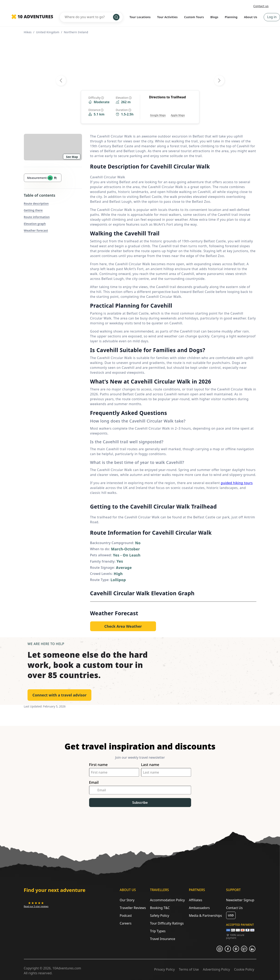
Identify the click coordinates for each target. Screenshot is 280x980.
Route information (37, 217)
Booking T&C (160, 908)
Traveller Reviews (133, 908)
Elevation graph (35, 224)
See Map (72, 157)
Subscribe (140, 803)
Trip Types (158, 931)
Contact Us (234, 908)
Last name (150, 765)
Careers (126, 923)
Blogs (214, 17)
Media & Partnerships (205, 916)
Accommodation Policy (167, 900)
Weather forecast (36, 230)
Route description (36, 203)
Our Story (127, 900)
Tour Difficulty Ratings (167, 923)
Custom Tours (194, 17)
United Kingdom (48, 32)
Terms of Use (189, 969)
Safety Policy (159, 916)
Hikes (28, 32)
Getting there (33, 210)
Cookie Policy (244, 969)
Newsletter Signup (240, 900)
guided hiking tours (237, 483)
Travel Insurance (163, 939)
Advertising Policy (216, 969)
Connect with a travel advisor (59, 695)
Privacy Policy (164, 969)
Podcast (126, 916)
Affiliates (195, 900)
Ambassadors (199, 908)
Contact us (261, 6)
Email (94, 782)
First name (98, 765)
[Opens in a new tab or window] (158, 111)
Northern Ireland (76, 32)
